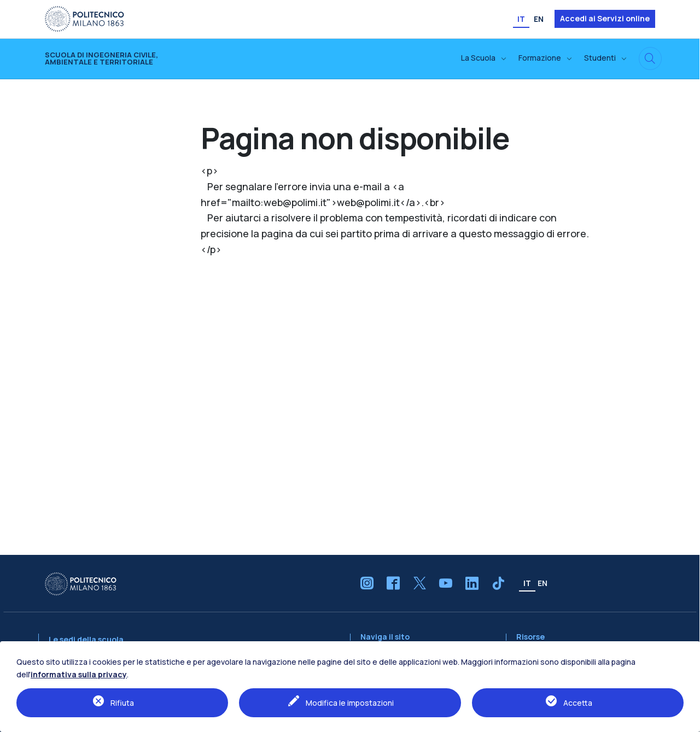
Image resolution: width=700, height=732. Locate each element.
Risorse (530, 637)
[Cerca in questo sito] (650, 58)
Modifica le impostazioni (350, 703)
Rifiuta (122, 703)
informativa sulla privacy (79, 674)
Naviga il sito (385, 637)
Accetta (578, 703)
